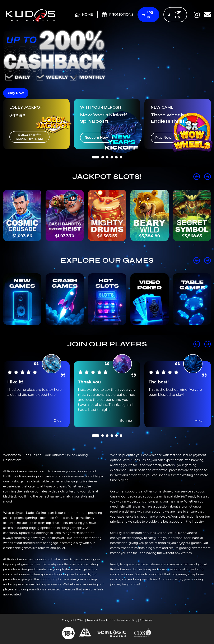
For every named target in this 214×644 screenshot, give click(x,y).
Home (84, 15)
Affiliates (146, 620)
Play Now (16, 93)
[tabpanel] (36, 124)
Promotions (118, 15)
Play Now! (164, 138)
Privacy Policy (127, 620)
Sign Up (175, 15)
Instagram (197, 15)
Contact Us (208, 15)
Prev (197, 177)
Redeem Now (96, 138)
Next (208, 177)
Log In (148, 15)
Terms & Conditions (101, 620)
